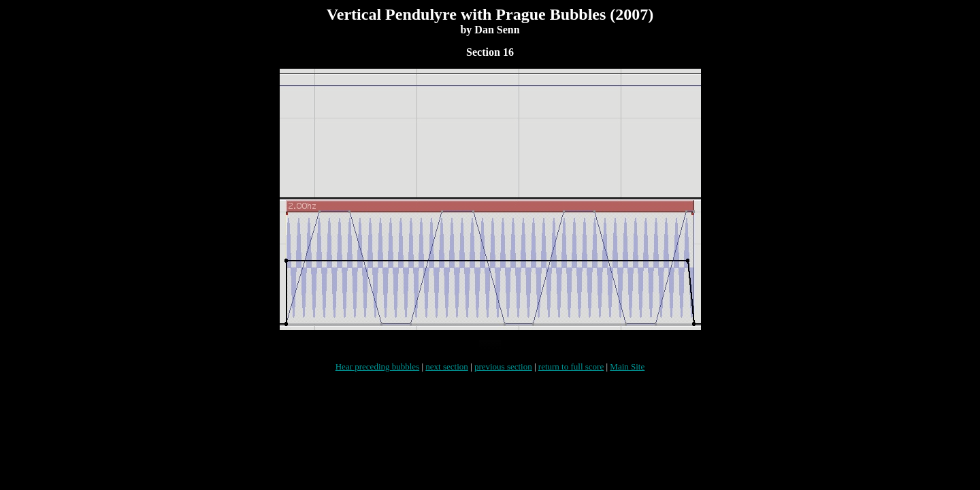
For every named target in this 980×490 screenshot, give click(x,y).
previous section (503, 375)
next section (446, 375)
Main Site (627, 375)
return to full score (571, 375)
